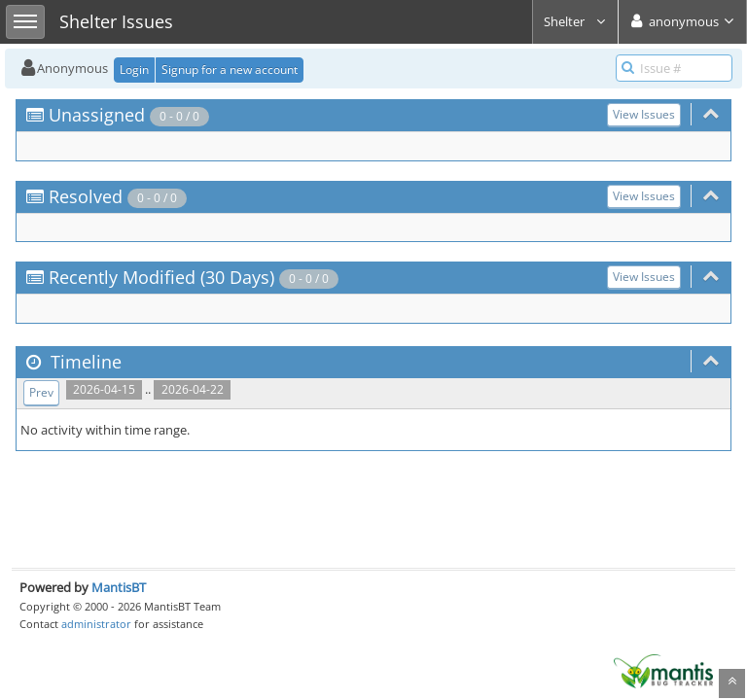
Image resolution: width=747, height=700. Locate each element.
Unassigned (97, 115)
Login (134, 70)
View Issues (644, 114)
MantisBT (119, 587)
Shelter (575, 21)
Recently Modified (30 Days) (161, 277)
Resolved (86, 196)
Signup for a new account (230, 70)
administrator (96, 624)
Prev (41, 392)
